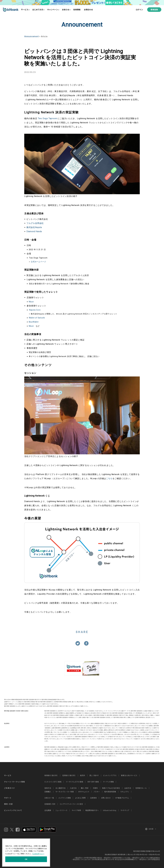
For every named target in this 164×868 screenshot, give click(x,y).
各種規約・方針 (50, 804)
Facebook (18, 830)
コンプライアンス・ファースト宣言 (71, 804)
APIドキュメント (84, 792)
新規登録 (154, 10)
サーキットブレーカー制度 (65, 792)
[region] (26, 853)
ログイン (139, 10)
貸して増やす (94, 775)
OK (26, 859)
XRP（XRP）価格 (93, 782)
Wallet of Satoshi (37, 318)
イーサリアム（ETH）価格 (74, 782)
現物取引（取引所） (51, 775)
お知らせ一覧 (49, 798)
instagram (6, 830)
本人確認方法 (60, 788)
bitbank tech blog (110, 810)
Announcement (32, 36)
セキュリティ (125, 792)
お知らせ (66, 10)
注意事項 (93, 798)
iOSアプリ (29, 830)
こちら (109, 478)
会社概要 (48, 810)
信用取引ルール (141, 788)
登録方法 (48, 788)
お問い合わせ (106, 798)
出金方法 (128, 788)
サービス (25, 10)
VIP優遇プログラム (122, 798)
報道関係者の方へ (92, 810)
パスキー (97, 792)
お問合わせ (88, 10)
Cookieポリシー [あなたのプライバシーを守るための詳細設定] (38, 854)
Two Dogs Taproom (47, 118)
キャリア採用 (76, 810)
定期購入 (48, 792)
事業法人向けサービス (129, 775)
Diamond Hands (34, 231)
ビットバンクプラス (110, 775)
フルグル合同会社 (35, 223)
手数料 (95, 788)
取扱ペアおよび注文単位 (111, 788)
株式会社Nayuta (34, 227)
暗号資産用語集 (110, 792)
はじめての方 (38, 10)
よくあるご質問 (80, 798)
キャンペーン (53, 10)
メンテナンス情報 (65, 798)
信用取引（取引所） (69, 775)
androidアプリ (47, 830)
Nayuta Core (35, 310)
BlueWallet (34, 322)
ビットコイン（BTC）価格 (53, 782)
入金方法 (73, 788)
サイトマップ (125, 810)
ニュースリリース (61, 810)
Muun (31, 302)
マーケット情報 (108, 782)
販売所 (83, 775)
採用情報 (77, 10)
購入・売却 (85, 788)
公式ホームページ (38, 262)
